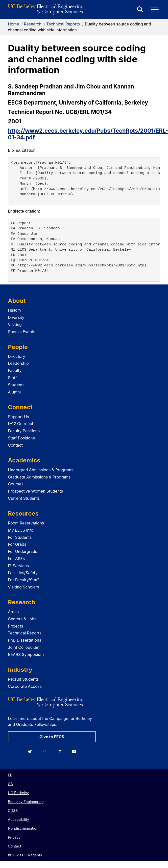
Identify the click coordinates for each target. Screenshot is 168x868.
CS (10, 784)
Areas (13, 612)
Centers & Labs (22, 619)
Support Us (18, 417)
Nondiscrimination (23, 828)
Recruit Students (23, 679)
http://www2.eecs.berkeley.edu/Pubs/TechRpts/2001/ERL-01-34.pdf (88, 134)
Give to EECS (52, 737)
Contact (15, 445)
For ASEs (16, 559)
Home (13, 24)
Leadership (18, 363)
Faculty (15, 370)
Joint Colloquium (24, 647)
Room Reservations (26, 523)
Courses (16, 484)
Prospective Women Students (36, 491)
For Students (20, 537)
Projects (15, 626)
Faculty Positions (24, 431)
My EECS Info (21, 530)
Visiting (15, 325)
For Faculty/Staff (23, 580)
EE (10, 775)
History (15, 310)
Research (33, 24)
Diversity (16, 317)
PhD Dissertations (25, 640)
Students (16, 385)
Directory (17, 356)
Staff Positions (21, 438)
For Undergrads (23, 551)
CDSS (13, 811)
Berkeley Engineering (26, 802)
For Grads (17, 544)
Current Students (24, 498)
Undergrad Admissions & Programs (41, 470)
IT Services (18, 566)
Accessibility (19, 819)
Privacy (14, 837)
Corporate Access (25, 686)
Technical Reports (63, 24)
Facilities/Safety (23, 573)
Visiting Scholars (24, 587)
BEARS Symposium (26, 654)
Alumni (14, 392)
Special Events (22, 332)
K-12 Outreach (21, 424)
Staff (12, 378)
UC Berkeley (18, 793)
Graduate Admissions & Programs (39, 477)
